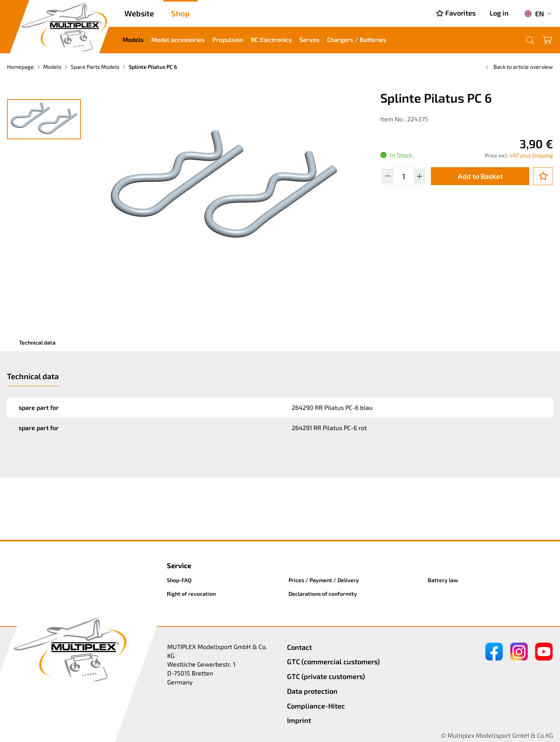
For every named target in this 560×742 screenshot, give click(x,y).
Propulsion (228, 39)
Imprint (299, 720)
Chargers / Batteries (357, 39)
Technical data (37, 342)
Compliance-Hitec (316, 706)
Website (139, 13)
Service (179, 565)
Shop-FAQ (179, 580)
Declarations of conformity (323, 594)
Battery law (443, 580)
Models (133, 39)
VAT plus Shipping (531, 155)
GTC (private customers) (326, 676)
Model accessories (178, 39)
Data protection (312, 691)
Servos (309, 39)
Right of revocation (191, 594)
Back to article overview (519, 67)
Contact (299, 647)
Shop (180, 13)
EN (534, 14)
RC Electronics (271, 39)
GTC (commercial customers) (333, 661)
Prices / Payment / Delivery (324, 580)
